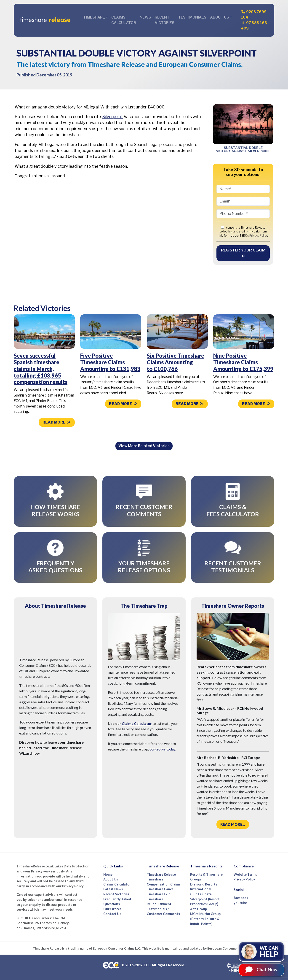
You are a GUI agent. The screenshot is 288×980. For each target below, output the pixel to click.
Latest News (113, 889)
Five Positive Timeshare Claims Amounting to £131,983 (110, 362)
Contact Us (112, 914)
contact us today (162, 749)
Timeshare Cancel (161, 889)
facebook (241, 898)
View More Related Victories (144, 446)
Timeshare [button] (94, 17)
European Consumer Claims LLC (117, 948)
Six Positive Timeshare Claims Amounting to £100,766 (175, 362)
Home (108, 874)
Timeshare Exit (158, 894)
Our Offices (112, 909)
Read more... (233, 824)
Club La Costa (201, 894)
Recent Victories (165, 20)
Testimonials (192, 17)
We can (272, 952)
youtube (240, 903)
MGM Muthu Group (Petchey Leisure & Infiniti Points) (205, 919)
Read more (57, 422)
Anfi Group (199, 909)
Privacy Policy (258, 236)
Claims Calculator (124, 20)
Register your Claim (243, 253)
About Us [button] (220, 17)
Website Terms (245, 874)
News (145, 17)
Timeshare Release (161, 874)
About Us (111, 879)
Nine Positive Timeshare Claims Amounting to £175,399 (243, 362)
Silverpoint (113, 117)
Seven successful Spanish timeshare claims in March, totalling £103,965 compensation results (41, 369)
